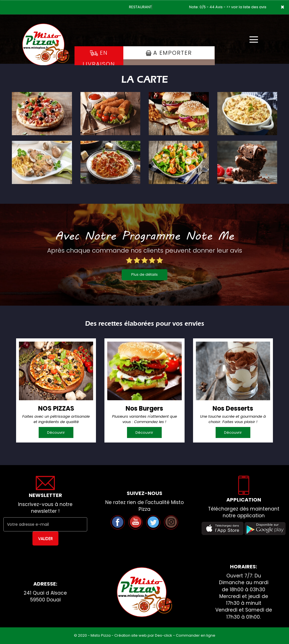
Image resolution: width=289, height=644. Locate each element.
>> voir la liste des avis (246, 7)
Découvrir (56, 432)
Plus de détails (144, 274)
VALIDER (45, 538)
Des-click (164, 635)
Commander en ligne (196, 635)
